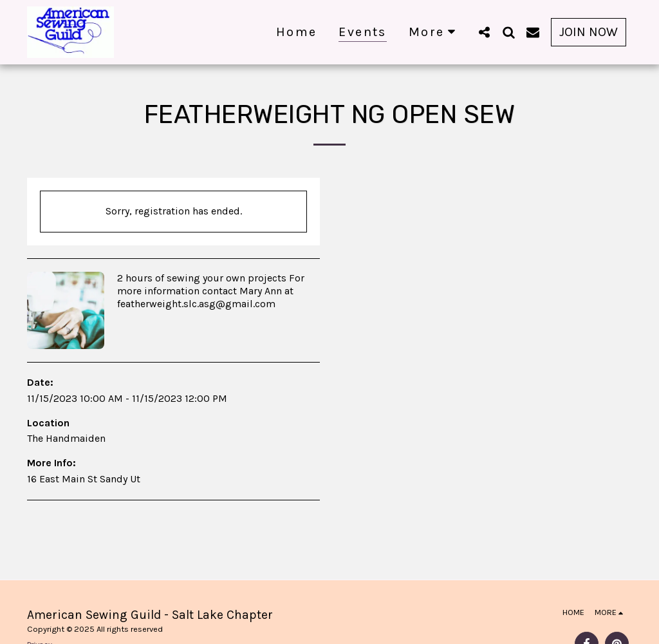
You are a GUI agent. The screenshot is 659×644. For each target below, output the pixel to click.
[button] (484, 32)
